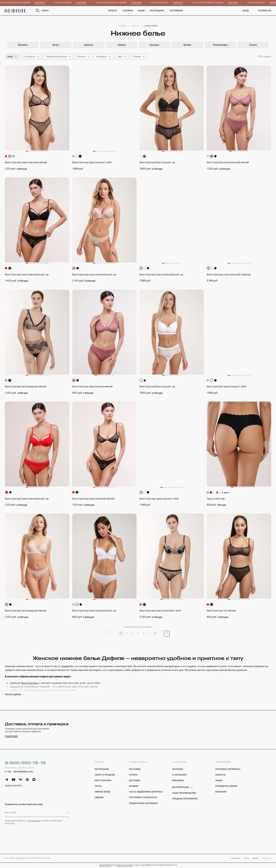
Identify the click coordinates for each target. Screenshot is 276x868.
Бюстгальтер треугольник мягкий (92, 386)
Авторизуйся (105, 865)
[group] (23, 45)
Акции (141, 11)
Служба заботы (138, 762)
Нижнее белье (103, 792)
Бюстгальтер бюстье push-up (157, 162)
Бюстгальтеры (103, 781)
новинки (128, 11)
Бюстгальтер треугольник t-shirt (92, 162)
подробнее (11, 736)
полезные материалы (228, 769)
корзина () (265, 11)
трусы (14, 687)
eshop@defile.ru (23, 772)
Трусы (98, 786)
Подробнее (43, 3)
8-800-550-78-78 (25, 763)
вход (246, 11)
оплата (133, 775)
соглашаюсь (34, 821)
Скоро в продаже (105, 775)
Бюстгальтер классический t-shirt (160, 611)
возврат (134, 786)
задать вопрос (14, 786)
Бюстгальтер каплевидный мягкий (25, 386)
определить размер (226, 786)
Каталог (113, 11)
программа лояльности (143, 798)
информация (223, 762)
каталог (100, 762)
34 (155, 633)
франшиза (178, 781)
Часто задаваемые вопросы (143, 792)
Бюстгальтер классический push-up (27, 275)
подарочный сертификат (143, 803)
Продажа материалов (185, 799)
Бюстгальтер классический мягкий (26, 162)
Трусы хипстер (216, 499)
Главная (122, 26)
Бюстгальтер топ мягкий (221, 611)
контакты (178, 769)
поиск (42, 11)
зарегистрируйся (125, 865)
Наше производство (184, 793)
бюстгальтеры (30, 683)
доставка (135, 781)
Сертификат (176, 11)
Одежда (99, 798)
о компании (179, 762)
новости (220, 775)
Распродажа (157, 11)
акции (219, 781)
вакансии (221, 792)
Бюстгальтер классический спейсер (229, 275)
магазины (135, 769)
